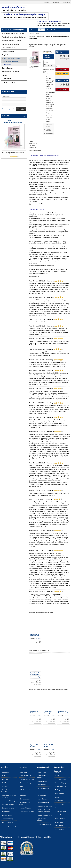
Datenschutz (5, 772)
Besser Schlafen (7, 68)
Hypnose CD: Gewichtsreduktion (64, 712)
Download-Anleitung (25, 783)
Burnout (21, 786)
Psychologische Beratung (27, 779)
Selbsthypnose (41, 772)
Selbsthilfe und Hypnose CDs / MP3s (8, 796)
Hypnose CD (58, 776)
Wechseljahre (6, 79)
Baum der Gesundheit (9, 82)
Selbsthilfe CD (23, 795)
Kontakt (4, 783)
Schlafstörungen (59, 818)
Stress (57, 797)
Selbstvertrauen (42, 781)
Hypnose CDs (5, 812)
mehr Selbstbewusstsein (62, 815)
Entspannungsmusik (7, 808)
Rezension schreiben (49, 130)
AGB (3, 776)
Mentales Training (7, 815)
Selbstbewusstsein (60, 779)
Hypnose (57, 772)
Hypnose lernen (41, 795)
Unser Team (23, 772)
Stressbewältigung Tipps (26, 812)
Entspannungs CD (60, 786)
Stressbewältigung (60, 783)
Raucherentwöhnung (9, 48)
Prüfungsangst (7, 65)
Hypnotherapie (59, 801)
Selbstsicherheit (59, 804)
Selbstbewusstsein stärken (25, 791)
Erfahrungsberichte (25, 799)
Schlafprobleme (59, 793)
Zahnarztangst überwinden (11, 61)
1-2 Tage (38, 638)
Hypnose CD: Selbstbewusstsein (36, 712)
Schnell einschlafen (60, 811)
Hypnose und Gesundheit (44, 824)
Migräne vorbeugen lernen (44, 815)
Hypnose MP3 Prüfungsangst (35, 635)
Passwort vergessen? (8, 109)
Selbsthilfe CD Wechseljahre (49, 712)
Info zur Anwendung (7, 822)
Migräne (5, 75)
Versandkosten (66, 60)
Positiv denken (59, 808)
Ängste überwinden (8, 55)
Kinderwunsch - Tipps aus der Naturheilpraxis (43, 811)
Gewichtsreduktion (8, 51)
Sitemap (4, 786)
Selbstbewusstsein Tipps (44, 806)
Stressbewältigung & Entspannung (13, 33)
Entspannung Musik (43, 788)
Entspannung (58, 822)
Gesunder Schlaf (42, 792)
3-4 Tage (38, 716)
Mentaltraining (41, 785)
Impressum (5, 779)
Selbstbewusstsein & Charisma (12, 41)
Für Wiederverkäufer (25, 776)
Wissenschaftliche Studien (24, 803)
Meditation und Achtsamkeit (11, 44)
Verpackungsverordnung (8, 826)
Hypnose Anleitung (7, 819)
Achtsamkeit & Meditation (41, 777)
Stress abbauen (42, 799)
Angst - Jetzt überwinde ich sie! (12, 58)
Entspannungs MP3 (43, 802)
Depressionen (59, 826)
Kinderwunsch (7, 86)
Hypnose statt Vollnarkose (41, 820)
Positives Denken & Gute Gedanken (14, 37)
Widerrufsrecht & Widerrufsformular (6, 791)
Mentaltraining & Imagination (11, 72)
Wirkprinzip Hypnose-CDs (9, 804)
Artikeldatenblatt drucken (50, 125)
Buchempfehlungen (25, 808)
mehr (24, 116)
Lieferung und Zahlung (8, 801)
